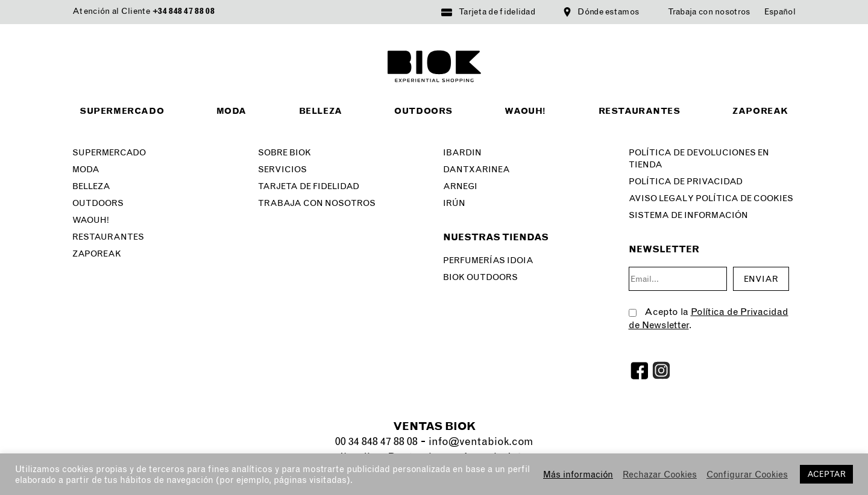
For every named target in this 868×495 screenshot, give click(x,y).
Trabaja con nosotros (709, 12)
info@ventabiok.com (481, 441)
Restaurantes (640, 111)
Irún (454, 203)
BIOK (434, 66)
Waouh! (525, 111)
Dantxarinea (476, 170)
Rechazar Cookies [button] (660, 475)
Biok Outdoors (480, 277)
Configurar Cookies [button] (747, 475)
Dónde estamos (608, 12)
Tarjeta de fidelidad (497, 12)
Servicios (282, 170)
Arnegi (460, 186)
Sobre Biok (285, 153)
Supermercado (122, 111)
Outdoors (423, 111)
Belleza (321, 111)
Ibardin (462, 153)
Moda (231, 111)
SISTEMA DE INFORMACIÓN (688, 215)
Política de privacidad (686, 182)
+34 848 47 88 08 (184, 11)
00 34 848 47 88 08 (376, 441)
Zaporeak (760, 111)
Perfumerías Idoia (488, 260)
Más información (578, 475)
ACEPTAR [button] (826, 474)
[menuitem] (780, 12)
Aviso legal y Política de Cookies (711, 198)
